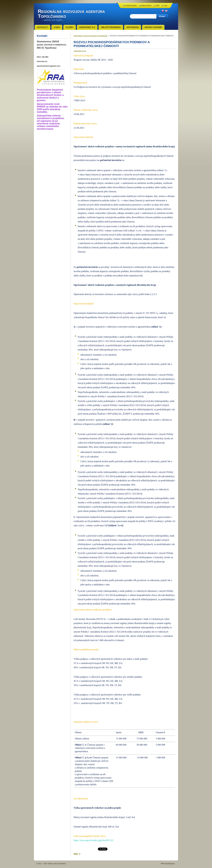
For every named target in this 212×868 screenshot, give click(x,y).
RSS (158, 5)
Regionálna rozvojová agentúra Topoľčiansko (91, 36)
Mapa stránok (146, 5)
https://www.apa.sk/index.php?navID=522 (94, 840)
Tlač (166, 5)
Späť (76, 854)
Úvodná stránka (131, 5)
